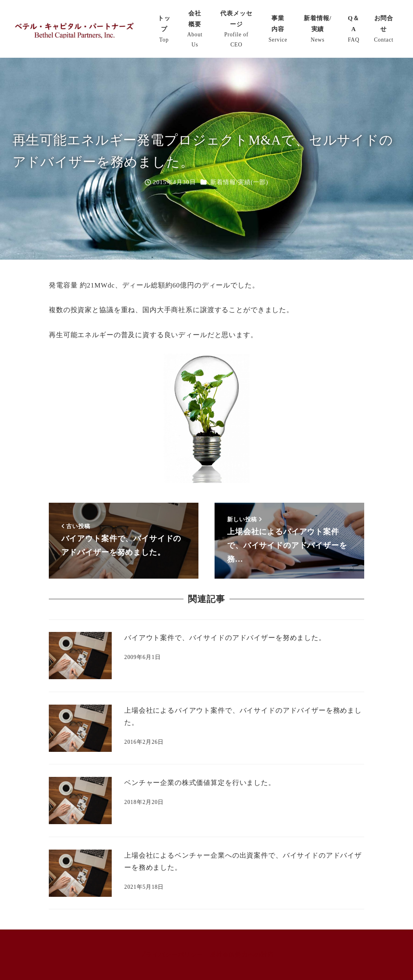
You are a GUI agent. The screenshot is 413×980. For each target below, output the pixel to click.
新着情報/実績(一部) (239, 182)
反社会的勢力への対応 (242, 955)
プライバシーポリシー (172, 955)
